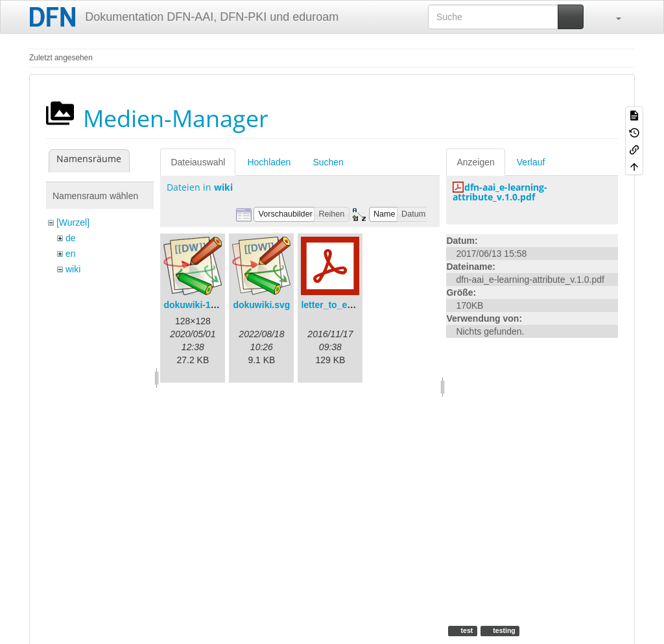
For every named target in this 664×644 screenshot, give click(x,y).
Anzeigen (475, 162)
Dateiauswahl (198, 162)
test (466, 630)
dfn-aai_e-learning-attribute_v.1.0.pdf (500, 192)
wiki (73, 269)
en (71, 254)
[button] (612, 17)
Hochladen (269, 162)
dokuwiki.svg (261, 305)
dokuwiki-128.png (201, 305)
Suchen (328, 162)
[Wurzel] (73, 222)
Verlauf (531, 162)
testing (503, 630)
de (71, 238)
